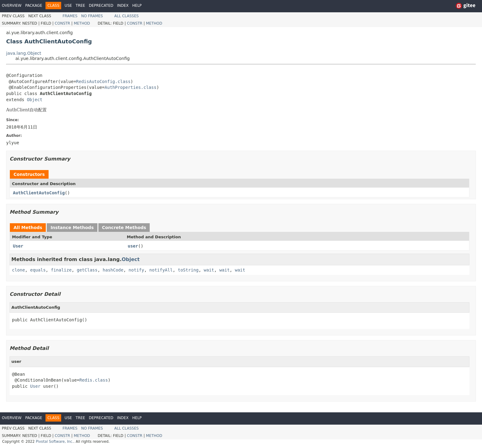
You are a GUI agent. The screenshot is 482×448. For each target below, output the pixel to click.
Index (123, 6)
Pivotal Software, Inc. (54, 442)
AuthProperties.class (130, 87)
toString (188, 270)
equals (38, 270)
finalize (61, 270)
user (133, 246)
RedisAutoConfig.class (103, 81)
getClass (87, 270)
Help (137, 6)
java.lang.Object (24, 53)
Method (82, 23)
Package (34, 6)
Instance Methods (72, 228)
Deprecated (101, 6)
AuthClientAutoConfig (39, 193)
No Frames (92, 16)
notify (136, 270)
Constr (62, 23)
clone (18, 270)
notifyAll (161, 270)
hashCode (113, 270)
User (18, 246)
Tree (80, 6)
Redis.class (94, 380)
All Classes (126, 16)
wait (209, 270)
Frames (70, 16)
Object (35, 100)
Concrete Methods (124, 228)
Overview (12, 6)
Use (68, 6)
